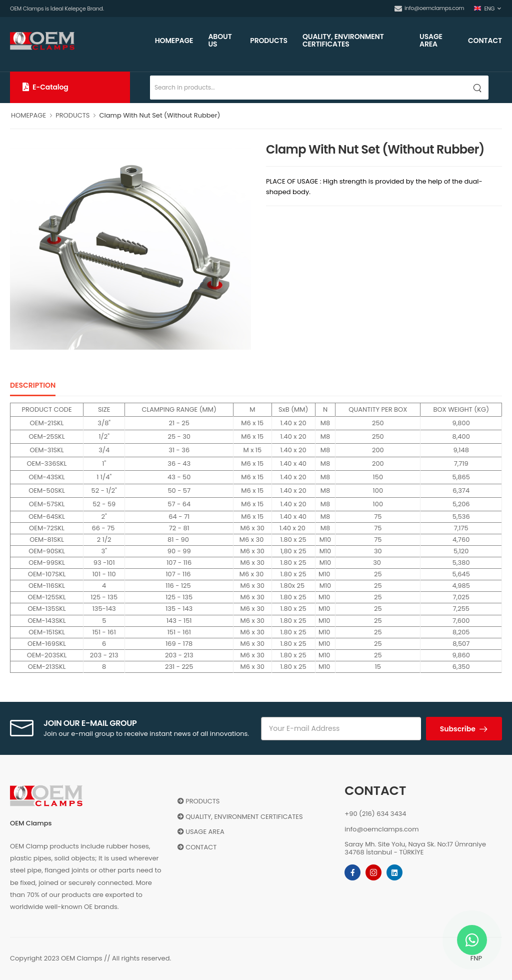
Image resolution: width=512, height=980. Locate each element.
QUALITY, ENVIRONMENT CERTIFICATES (343, 40)
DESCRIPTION (33, 385)
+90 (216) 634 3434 (375, 814)
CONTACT (485, 41)
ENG (484, 9)
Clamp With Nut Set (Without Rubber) (159, 115)
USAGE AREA (431, 40)
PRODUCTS (269, 41)
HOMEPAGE (174, 41)
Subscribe (458, 729)
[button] (70, 87)
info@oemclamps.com (429, 8)
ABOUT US (220, 40)
